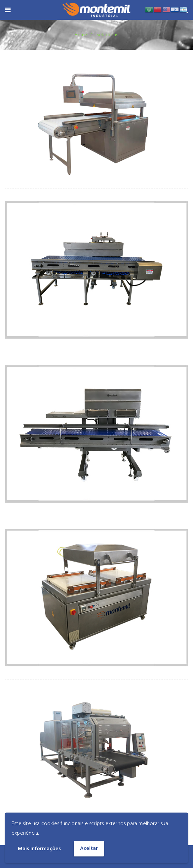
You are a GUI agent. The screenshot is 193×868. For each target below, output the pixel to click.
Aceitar (89, 849)
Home (81, 35)
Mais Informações (39, 849)
